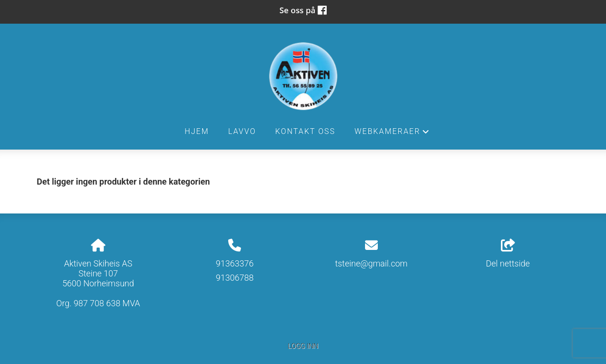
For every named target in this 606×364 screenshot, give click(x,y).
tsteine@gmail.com (371, 263)
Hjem (197, 131)
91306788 (235, 278)
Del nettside (508, 254)
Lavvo (242, 131)
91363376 (235, 263)
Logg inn (303, 346)
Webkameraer (392, 134)
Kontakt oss (305, 131)
